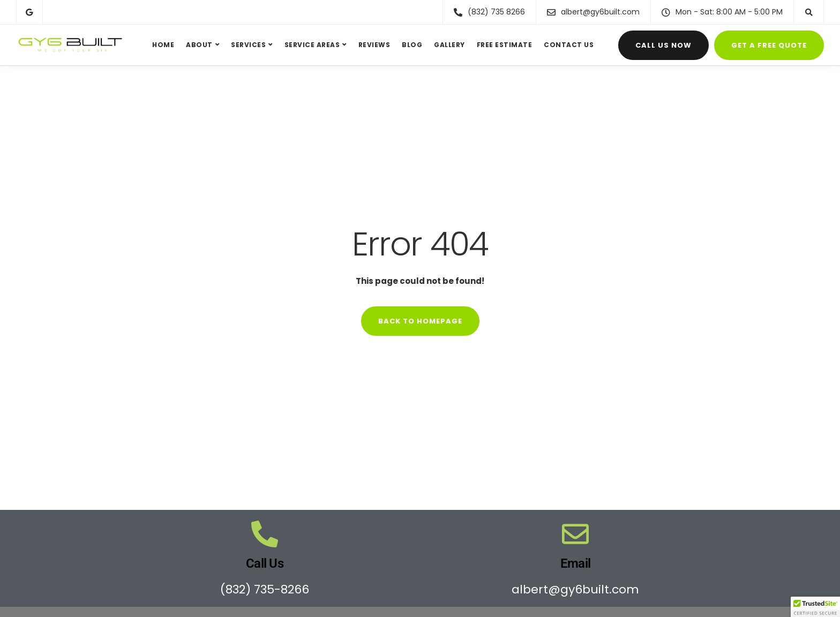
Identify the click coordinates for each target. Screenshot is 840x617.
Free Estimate (505, 45)
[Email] (575, 534)
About (199, 45)
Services (248, 45)
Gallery (449, 45)
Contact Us (569, 45)
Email (575, 563)
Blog (412, 45)
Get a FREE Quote (769, 45)
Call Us (265, 563)
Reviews (374, 45)
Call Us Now (663, 45)
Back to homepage (420, 321)
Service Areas (312, 45)
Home (163, 45)
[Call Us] (265, 534)
